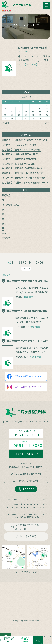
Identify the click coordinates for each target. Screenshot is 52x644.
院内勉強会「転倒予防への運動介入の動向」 (23, 173)
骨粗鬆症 (6, 195)
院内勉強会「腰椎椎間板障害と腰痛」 (20, 159)
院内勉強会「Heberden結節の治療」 (20, 145)
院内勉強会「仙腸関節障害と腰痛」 (19, 164)
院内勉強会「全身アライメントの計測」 (21, 149)
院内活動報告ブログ (11, 205)
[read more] (31, 64)
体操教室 (6, 238)
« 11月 (6, 123)
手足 (4, 233)
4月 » (47, 123)
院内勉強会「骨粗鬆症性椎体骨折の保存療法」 (25, 178)
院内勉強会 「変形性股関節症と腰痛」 (21, 154)
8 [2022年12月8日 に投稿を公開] (26, 108)
